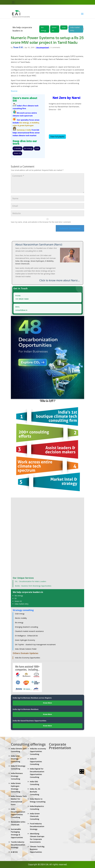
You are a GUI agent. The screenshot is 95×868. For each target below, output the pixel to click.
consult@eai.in (21, 310)
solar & (16, 125)
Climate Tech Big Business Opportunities (37, 849)
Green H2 (54, 29)
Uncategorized (42, 47)
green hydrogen (26, 125)
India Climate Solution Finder (26, 649)
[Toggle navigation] (13, 2)
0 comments (55, 47)
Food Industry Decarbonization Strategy (37, 826)
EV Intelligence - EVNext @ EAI (26, 636)
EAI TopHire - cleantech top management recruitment (35, 645)
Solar (64, 27)
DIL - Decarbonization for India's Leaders (31, 581)
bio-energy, (24, 123)
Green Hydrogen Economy (25, 640)
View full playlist (57, 137)
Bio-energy (44, 29)
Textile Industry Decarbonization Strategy (18, 845)
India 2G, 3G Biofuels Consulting (35, 792)
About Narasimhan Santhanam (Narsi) (39, 244)
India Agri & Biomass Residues (26, 709)
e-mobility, (35, 123)
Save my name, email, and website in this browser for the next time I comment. (41, 222)
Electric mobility (21, 618)
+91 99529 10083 (22, 299)
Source (14, 91)
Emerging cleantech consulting (26, 627)
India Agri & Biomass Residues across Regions (32, 698)
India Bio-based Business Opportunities (29, 721)
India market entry (75, 29)
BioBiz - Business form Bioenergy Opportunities (33, 586)
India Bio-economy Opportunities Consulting (38, 751)
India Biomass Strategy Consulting (17, 776)
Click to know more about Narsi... (60, 280)
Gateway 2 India (24, 130)
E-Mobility (18, 148)
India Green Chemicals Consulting (35, 816)
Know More (47, 703)
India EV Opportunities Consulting (36, 761)
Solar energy (20, 614)
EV (16, 598)
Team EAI (18, 47)
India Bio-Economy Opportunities (28, 658)
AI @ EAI (14, 852)
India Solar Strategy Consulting (15, 759)
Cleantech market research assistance (29, 631)
